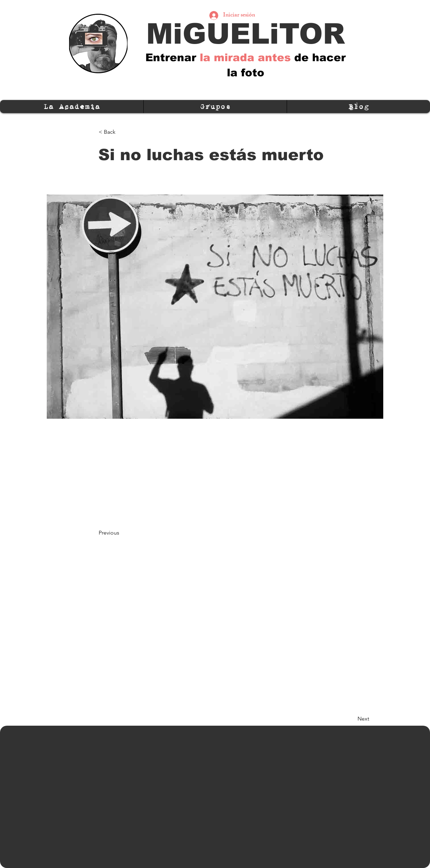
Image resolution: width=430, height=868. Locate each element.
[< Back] (121, 132)
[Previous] (121, 533)
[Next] (352, 719)
